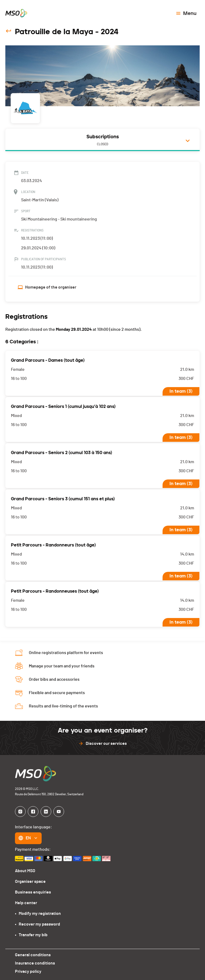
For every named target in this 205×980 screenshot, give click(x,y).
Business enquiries (33, 892)
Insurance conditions (35, 963)
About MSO (25, 871)
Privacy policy (28, 971)
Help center (26, 903)
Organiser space (30, 881)
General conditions (33, 955)
